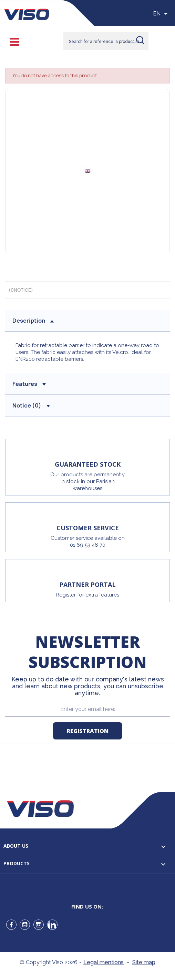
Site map (144, 962)
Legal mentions (104, 962)
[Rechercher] (106, 41)
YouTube (25, 925)
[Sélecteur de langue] (161, 14)
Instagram (39, 925)
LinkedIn (52, 925)
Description (33, 321)
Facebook (11, 925)
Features (29, 384)
